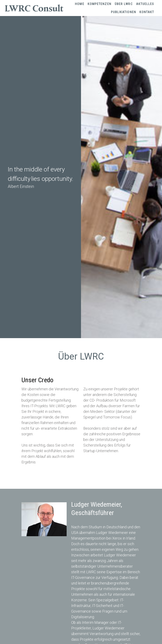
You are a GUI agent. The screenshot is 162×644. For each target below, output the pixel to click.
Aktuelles (145, 4)
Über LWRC (124, 4)
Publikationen (124, 12)
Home (80, 4)
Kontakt (147, 12)
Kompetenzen (100, 4)
